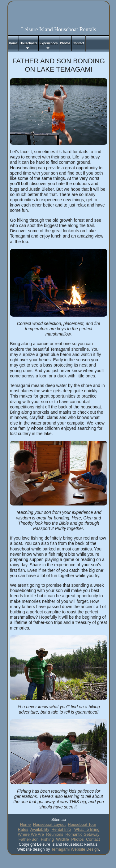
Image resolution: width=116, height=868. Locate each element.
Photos (77, 839)
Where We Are (31, 834)
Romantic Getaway (82, 834)
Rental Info (61, 829)
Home (26, 824)
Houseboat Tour (82, 824)
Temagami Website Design (75, 849)
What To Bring (87, 829)
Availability (40, 829)
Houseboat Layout (49, 824)
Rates (23, 829)
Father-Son (29, 839)
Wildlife (62, 839)
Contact (93, 839)
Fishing (47, 839)
